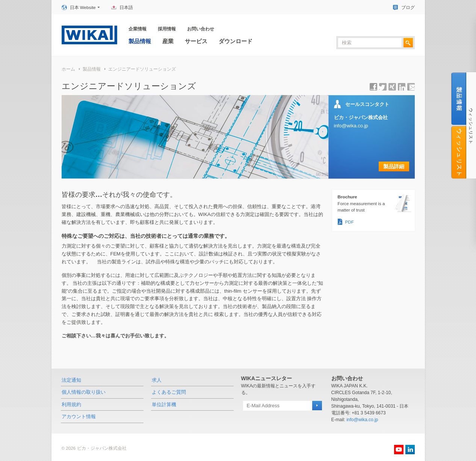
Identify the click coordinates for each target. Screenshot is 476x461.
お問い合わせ (201, 29)
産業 (168, 41)
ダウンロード (236, 41)
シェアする (373, 87)
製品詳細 (394, 166)
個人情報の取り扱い (84, 392)
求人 (157, 380)
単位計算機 (164, 404)
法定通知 (71, 380)
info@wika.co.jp (351, 126)
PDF (350, 222)
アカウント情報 (79, 416)
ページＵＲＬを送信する (411, 87)
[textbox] (370, 43)
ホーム (68, 69)
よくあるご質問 (169, 392)
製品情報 (140, 41)
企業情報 (138, 29)
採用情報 (167, 29)
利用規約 (71, 404)
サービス (196, 41)
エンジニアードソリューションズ (142, 69)
